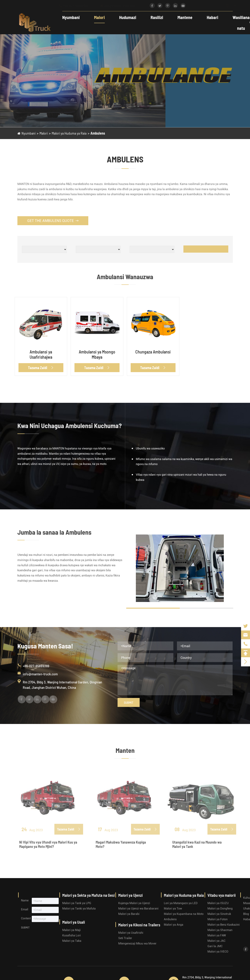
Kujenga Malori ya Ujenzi (134, 903)
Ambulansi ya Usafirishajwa (41, 354)
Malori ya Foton (218, 919)
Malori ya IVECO (218, 952)
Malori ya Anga (174, 925)
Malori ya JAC (216, 941)
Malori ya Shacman (220, 930)
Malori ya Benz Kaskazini (224, 925)
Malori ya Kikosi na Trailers (139, 925)
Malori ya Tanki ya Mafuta (79, 909)
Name (25, 900)
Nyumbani (68, 17)
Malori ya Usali (74, 922)
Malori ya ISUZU (218, 903)
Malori (97, 17)
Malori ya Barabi (129, 914)
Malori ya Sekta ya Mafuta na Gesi (88, 895)
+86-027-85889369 (77, 6)
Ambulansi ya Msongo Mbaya (97, 354)
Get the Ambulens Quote (53, 221)
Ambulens (98, 133)
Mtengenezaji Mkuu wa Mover (137, 943)
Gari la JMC (215, 946)
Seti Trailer (125, 938)
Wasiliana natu (238, 23)
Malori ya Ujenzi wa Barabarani (138, 909)
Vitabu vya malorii (222, 895)
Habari (210, 17)
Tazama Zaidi (41, 368)
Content (26, 918)
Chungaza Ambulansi (153, 352)
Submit (129, 702)
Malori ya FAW (217, 935)
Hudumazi (125, 17)
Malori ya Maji (71, 930)
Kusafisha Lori (72, 935)
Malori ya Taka (72, 941)
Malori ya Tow (173, 909)
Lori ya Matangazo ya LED (181, 903)
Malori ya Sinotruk (219, 914)
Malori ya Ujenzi (130, 895)
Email (25, 909)
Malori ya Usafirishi (131, 933)
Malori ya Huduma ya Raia (69, 133)
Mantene (182, 17)
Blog (246, 914)
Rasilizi (154, 17)
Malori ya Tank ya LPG (77, 903)
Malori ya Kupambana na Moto (184, 914)
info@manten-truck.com (121, 6)
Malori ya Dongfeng (220, 909)
